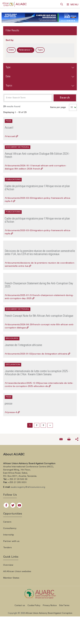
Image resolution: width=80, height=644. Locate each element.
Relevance (27, 49)
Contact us (20, 604)
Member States (11, 576)
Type (40, 48)
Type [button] (8, 66)
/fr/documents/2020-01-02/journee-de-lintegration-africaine (37, 352)
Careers (7, 520)
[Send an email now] (61, 437)
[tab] (40, 66)
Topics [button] (9, 84)
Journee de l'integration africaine (23, 344)
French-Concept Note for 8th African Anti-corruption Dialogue (39, 314)
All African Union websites (17, 570)
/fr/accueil (11, 135)
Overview (8, 563)
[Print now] (69, 437)
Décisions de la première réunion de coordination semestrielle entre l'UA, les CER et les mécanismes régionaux (40, 251)
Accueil (9, 126)
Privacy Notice (50, 604)
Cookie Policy (34, 604)
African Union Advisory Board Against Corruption (49, 612)
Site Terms (64, 604)
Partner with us (11, 540)
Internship (9, 533)
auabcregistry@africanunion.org (28, 485)
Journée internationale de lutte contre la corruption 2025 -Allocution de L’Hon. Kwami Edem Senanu (37, 371)
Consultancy (10, 527)
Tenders (7, 546)
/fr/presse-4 (12, 411)
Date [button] (8, 75)
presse (9, 402)
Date (11, 48)
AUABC (21, 5)
